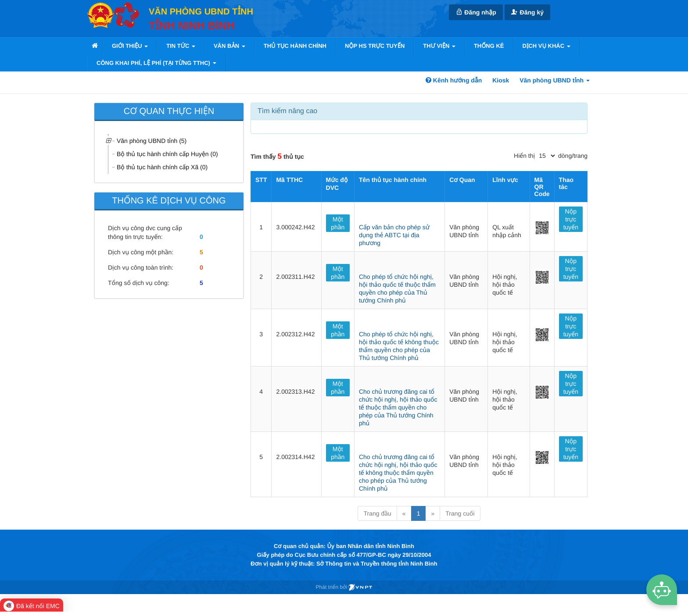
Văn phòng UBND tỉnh (555, 80)
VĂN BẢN (229, 46)
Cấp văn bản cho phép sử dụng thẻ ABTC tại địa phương (394, 235)
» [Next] (433, 513)
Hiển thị (524, 156)
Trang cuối (460, 513)
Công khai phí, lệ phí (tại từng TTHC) (156, 63)
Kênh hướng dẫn (454, 80)
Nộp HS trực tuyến (375, 46)
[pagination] (547, 156)
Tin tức (181, 46)
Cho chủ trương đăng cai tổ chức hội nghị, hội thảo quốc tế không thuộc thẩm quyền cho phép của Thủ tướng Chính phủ (398, 473)
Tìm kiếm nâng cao (287, 111)
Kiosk (501, 80)
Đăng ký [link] (527, 12)
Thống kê (489, 46)
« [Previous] (404, 513)
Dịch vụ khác (546, 46)
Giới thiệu (130, 46)
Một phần (338, 223)
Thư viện (439, 46)
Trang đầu (377, 513)
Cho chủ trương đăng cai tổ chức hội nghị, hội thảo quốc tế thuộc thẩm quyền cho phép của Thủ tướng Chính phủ (398, 407)
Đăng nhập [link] (476, 12)
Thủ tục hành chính (295, 46)
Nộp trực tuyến (571, 219)
